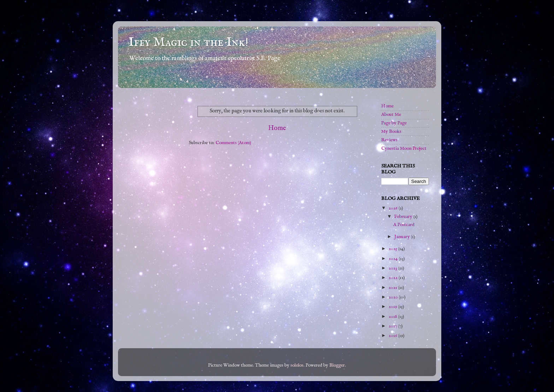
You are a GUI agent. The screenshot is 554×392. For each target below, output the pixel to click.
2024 (394, 259)
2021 (393, 288)
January (403, 237)
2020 (394, 297)
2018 (393, 317)
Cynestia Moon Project (404, 149)
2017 (393, 326)
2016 (393, 336)
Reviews (389, 140)
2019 (393, 307)
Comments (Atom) (233, 143)
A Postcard (404, 225)
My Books (391, 132)
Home (277, 128)
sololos (297, 365)
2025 (393, 249)
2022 (394, 278)
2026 (394, 208)
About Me (391, 115)
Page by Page (394, 123)
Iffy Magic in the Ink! (188, 42)
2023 (393, 268)
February (404, 217)
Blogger (337, 365)
